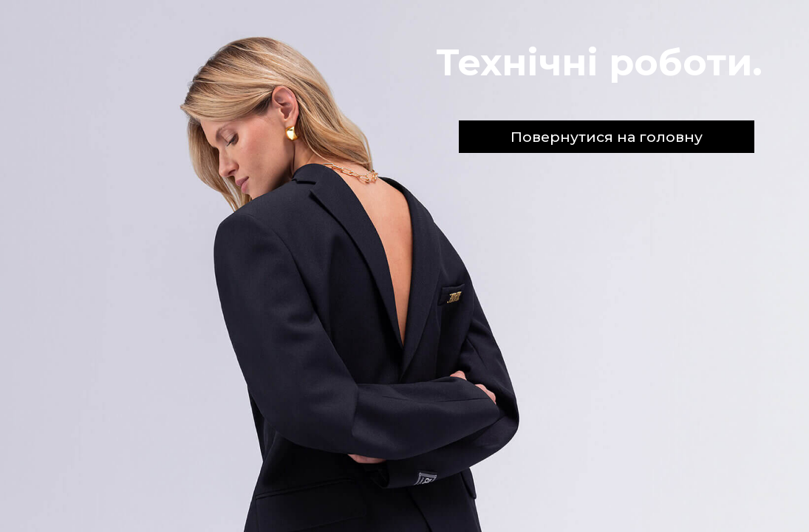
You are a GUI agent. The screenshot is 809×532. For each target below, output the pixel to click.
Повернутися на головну (607, 137)
